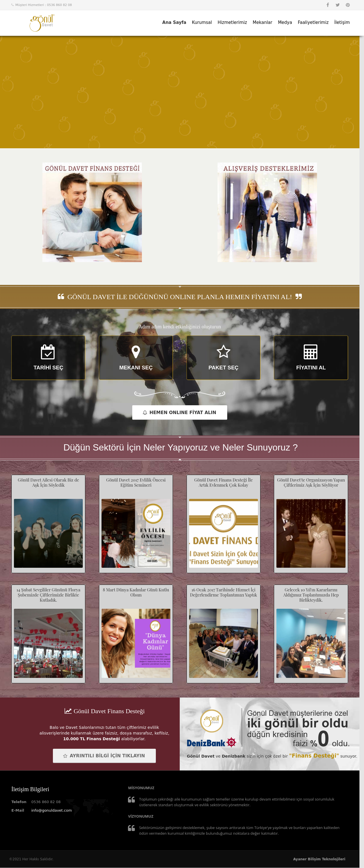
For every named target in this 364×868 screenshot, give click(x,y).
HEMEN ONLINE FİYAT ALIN (179, 413)
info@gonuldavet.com (52, 811)
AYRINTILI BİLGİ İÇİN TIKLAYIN (104, 756)
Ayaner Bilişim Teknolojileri (319, 859)
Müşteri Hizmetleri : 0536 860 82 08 (44, 5)
